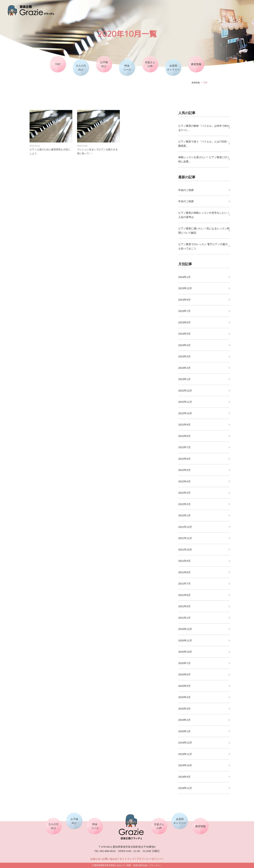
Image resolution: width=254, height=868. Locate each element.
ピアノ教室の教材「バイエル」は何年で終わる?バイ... (204, 128)
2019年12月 (185, 743)
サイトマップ (127, 859)
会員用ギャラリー (173, 68)
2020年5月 (184, 686)
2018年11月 (185, 788)
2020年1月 (184, 731)
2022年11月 (185, 402)
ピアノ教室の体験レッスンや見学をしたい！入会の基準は (204, 215)
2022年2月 (184, 504)
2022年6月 (184, 459)
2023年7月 (184, 311)
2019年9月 (184, 777)
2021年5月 (184, 606)
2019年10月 (185, 765)
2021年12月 (185, 527)
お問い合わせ (110, 859)
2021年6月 (184, 595)
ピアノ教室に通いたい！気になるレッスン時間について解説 (204, 231)
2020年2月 (184, 720)
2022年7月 (184, 447)
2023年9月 (184, 300)
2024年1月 (184, 277)
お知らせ (95, 859)
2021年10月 (185, 550)
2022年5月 (184, 470)
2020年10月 (185, 652)
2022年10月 (185, 413)
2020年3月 (184, 709)
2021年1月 (184, 618)
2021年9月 (184, 561)
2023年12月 (185, 288)
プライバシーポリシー (149, 859)
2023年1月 (184, 379)
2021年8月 (184, 572)
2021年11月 (185, 538)
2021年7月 (184, 584)
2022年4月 (184, 481)
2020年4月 (184, 697)
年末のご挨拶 (186, 201)
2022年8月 (184, 436)
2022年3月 (184, 493)
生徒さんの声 (150, 64)
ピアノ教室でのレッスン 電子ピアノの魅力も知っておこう (203, 246)
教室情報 (196, 64)
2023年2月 (184, 368)
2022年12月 (185, 391)
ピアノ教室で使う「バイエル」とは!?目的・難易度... (204, 144)
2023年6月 (184, 322)
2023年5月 (184, 334)
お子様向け (104, 64)
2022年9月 (184, 425)
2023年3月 (184, 356)
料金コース (127, 68)
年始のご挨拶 (186, 190)
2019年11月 (185, 754)
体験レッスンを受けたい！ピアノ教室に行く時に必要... (204, 159)
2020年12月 (185, 629)
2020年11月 (185, 640)
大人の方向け (81, 68)
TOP (58, 64)
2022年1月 (184, 515)
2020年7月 (184, 663)
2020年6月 (184, 674)
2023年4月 (184, 345)
